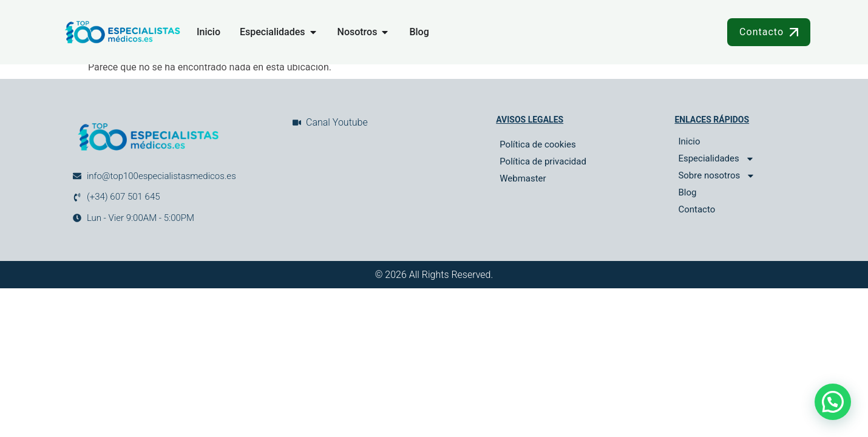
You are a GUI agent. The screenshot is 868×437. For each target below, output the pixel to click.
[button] (833, 402)
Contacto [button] (769, 32)
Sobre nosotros (717, 175)
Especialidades (716, 158)
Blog (687, 192)
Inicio (689, 141)
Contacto (697, 209)
